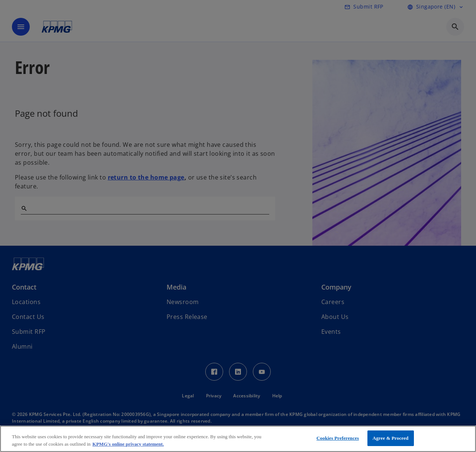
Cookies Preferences (338, 438)
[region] (238, 439)
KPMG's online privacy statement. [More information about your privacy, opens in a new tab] (128, 444)
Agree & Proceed (391, 438)
